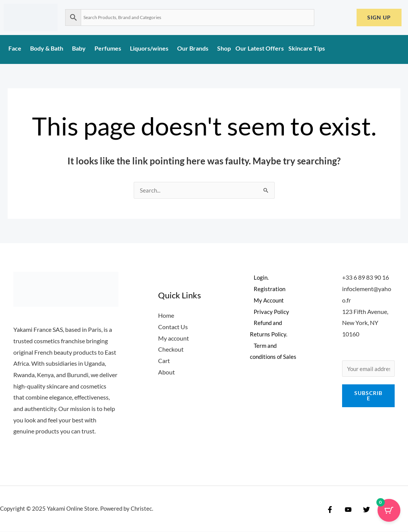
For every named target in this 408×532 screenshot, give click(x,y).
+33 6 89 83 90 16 (366, 278)
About (166, 372)
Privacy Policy (268, 312)
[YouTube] (346, 510)
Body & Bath (49, 48)
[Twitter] (363, 510)
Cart (164, 361)
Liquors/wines (151, 48)
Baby (81, 48)
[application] (24, 51)
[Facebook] (330, 510)
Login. (258, 278)
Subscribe (368, 397)
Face (17, 48)
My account (174, 338)
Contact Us (173, 327)
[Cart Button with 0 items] (389, 513)
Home (166, 316)
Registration (266, 289)
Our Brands (195, 48)
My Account (266, 300)
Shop (224, 48)
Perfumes (110, 48)
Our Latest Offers (260, 48)
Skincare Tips (307, 48)
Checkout (171, 350)
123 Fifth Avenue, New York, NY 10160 (365, 323)
